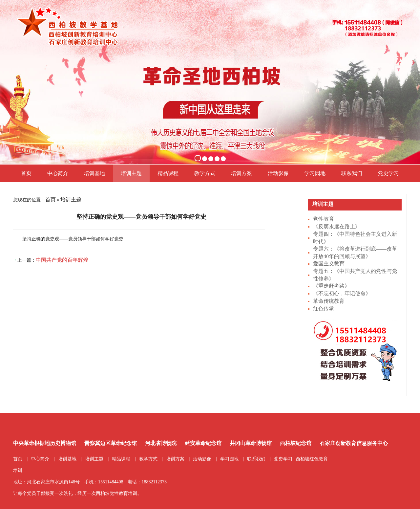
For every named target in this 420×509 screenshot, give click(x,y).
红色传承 (324, 309)
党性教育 (324, 219)
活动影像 (278, 173)
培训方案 (241, 173)
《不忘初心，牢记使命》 (342, 293)
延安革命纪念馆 (203, 443)
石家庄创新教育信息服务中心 (354, 443)
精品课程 (168, 173)
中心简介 (58, 173)
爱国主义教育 (329, 264)
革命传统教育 (329, 301)
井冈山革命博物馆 (251, 443)
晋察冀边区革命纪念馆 (111, 443)
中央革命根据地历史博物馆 (45, 443)
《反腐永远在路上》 (337, 226)
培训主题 (131, 173)
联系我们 (352, 173)
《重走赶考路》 (331, 286)
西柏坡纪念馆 (296, 443)
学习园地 (315, 173)
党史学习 (388, 173)
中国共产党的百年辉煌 (62, 260)
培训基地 (94, 173)
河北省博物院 (161, 443)
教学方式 (205, 173)
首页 (26, 173)
